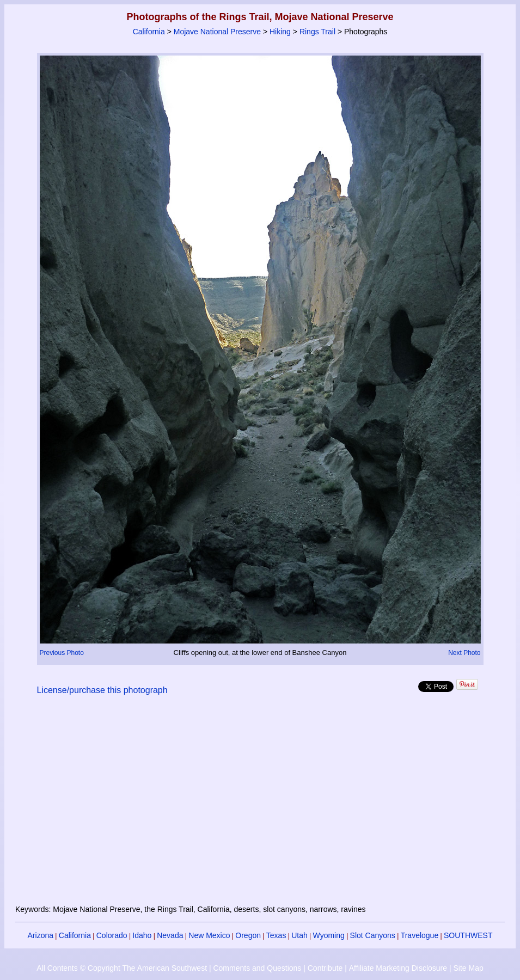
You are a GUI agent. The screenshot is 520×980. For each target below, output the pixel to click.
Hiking (280, 32)
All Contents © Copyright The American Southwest (122, 968)
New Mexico (209, 935)
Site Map (468, 968)
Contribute (325, 968)
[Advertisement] (260, 806)
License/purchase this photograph (102, 690)
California (149, 32)
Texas (276, 935)
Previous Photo (62, 653)
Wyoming (329, 935)
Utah (299, 935)
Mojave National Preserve (217, 32)
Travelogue (420, 935)
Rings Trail (317, 32)
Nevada (170, 935)
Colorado (112, 935)
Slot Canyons (373, 935)
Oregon (248, 935)
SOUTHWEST (468, 935)
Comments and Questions (257, 968)
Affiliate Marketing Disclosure (398, 968)
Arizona (41, 935)
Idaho (142, 935)
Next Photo (464, 653)
